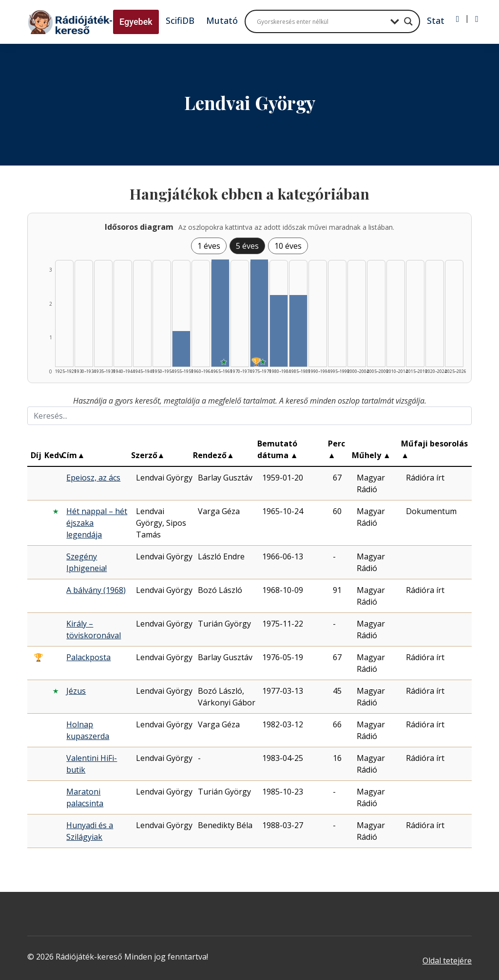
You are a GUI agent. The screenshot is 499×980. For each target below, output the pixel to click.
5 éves (247, 246)
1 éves (209, 246)
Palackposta (88, 657)
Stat (436, 20)
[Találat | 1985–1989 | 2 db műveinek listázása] (298, 331)
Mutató (222, 20)
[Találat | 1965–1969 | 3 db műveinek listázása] (220, 313)
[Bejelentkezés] (458, 19)
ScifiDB (180, 20)
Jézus (76, 691)
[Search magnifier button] (408, 21)
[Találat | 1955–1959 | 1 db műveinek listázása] (181, 349)
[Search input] (321, 21)
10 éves (288, 246)
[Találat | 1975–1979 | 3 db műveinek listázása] (259, 313)
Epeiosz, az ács (93, 478)
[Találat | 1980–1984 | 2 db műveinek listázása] (279, 331)
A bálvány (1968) (96, 590)
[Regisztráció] (477, 19)
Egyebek (136, 22)
